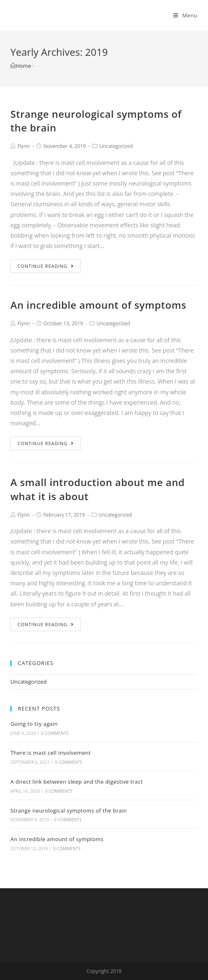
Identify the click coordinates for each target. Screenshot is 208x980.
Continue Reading (45, 266)
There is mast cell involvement (51, 753)
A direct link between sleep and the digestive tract (77, 782)
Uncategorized (116, 146)
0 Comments (55, 733)
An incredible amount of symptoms (98, 305)
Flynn (24, 146)
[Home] (21, 66)
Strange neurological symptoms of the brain (69, 811)
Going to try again (34, 724)
